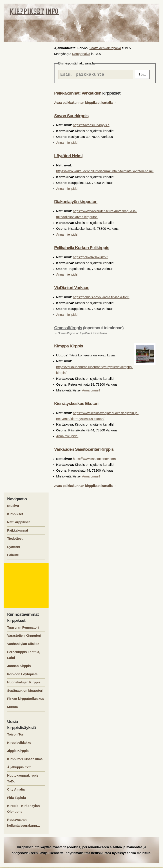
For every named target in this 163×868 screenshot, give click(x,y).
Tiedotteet (15, 540)
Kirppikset (15, 515)
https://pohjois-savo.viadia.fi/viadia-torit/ (101, 298)
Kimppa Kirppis (69, 347)
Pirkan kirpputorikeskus (26, 700)
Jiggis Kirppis (18, 752)
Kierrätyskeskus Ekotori (76, 405)
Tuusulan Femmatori (23, 629)
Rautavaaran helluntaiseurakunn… (24, 824)
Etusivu (13, 507)
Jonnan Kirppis (19, 667)
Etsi (142, 75)
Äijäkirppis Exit (19, 768)
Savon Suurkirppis (71, 117)
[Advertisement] (27, 587)
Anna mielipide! (67, 144)
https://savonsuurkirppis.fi (91, 126)
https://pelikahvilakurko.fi (90, 258)
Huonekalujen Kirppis (24, 683)
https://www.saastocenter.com (94, 460)
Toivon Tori (16, 735)
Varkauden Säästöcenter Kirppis (84, 450)
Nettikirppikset (18, 523)
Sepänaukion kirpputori (25, 692)
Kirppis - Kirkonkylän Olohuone (23, 810)
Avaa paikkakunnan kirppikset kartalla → (86, 104)
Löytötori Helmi (68, 157)
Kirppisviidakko (19, 744)
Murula (12, 708)
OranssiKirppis (68, 329)
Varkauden (91, 94)
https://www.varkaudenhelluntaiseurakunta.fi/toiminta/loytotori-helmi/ (105, 172)
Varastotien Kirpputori (24, 637)
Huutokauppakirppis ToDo (23, 780)
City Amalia (16, 791)
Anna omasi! (91, 391)
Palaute (13, 556)
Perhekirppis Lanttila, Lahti (24, 656)
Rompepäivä (81, 54)
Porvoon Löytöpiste (22, 675)
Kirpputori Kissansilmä (25, 760)
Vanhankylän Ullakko (23, 645)
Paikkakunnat (67, 94)
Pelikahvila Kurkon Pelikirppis (82, 249)
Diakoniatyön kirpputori (76, 203)
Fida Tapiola (17, 799)
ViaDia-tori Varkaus (72, 289)
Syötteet (14, 548)
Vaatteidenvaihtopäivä (105, 48)
